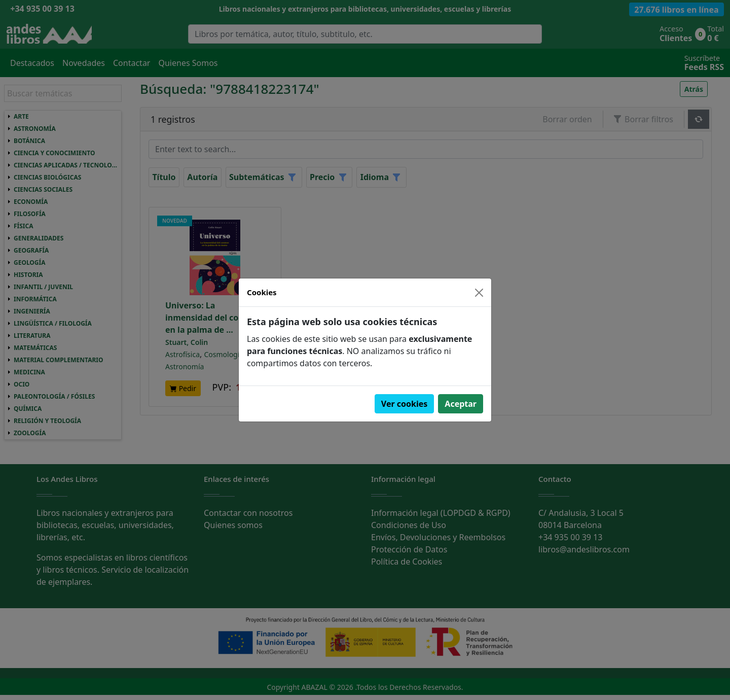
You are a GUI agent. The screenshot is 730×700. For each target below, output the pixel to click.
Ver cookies (405, 404)
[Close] (479, 293)
